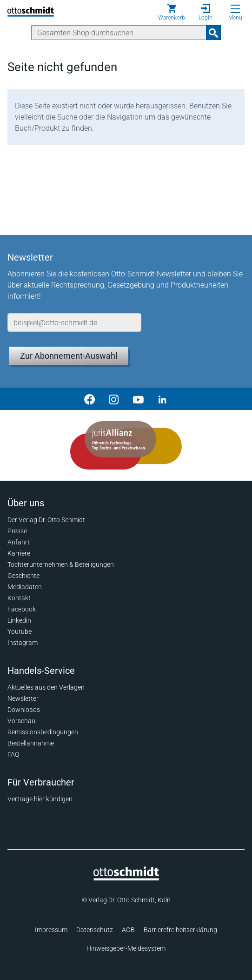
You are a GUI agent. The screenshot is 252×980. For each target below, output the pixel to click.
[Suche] (119, 33)
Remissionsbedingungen (43, 732)
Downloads (24, 710)
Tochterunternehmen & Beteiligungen (61, 564)
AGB (128, 930)
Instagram (23, 643)
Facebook (22, 609)
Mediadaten (25, 587)
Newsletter (23, 698)
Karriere (19, 553)
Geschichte (23, 576)
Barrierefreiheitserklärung (180, 930)
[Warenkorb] (172, 12)
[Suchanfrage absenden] (213, 33)
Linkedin (19, 620)
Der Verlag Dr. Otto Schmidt (46, 520)
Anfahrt (19, 542)
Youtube (20, 631)
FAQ (13, 754)
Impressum (51, 930)
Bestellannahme (31, 743)
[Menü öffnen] (235, 9)
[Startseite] (126, 878)
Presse (17, 531)
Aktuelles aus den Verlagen (46, 687)
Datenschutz (95, 930)
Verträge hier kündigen (40, 799)
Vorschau (21, 721)
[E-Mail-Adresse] (74, 322)
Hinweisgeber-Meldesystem (126, 948)
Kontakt (19, 598)
